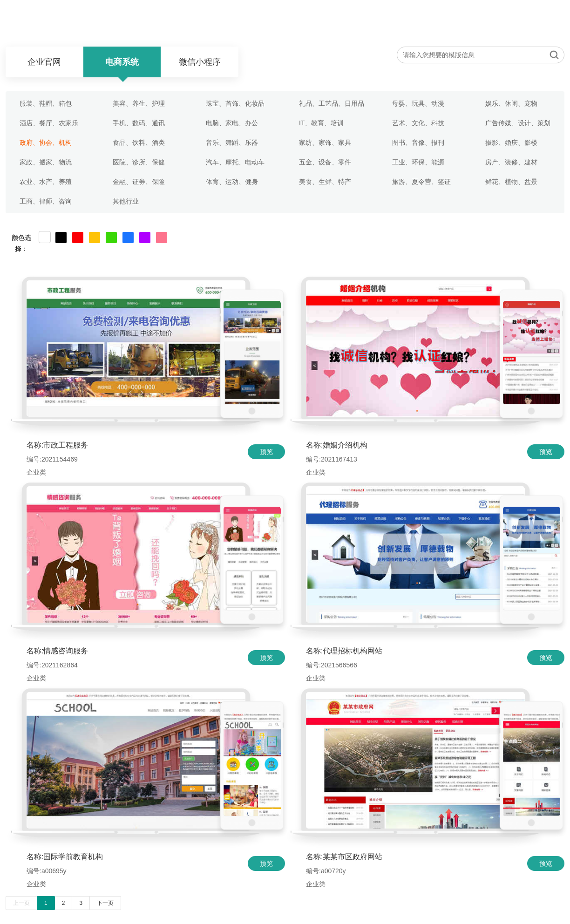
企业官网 (44, 62)
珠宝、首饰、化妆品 (235, 103)
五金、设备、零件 (325, 162)
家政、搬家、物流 (46, 162)
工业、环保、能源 (418, 162)
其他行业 (126, 201)
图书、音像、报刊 (418, 143)
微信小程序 (200, 62)
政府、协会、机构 (46, 143)
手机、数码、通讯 (139, 123)
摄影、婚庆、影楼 (511, 143)
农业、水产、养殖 (46, 182)
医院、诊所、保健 (139, 162)
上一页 (21, 903)
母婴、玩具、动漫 (418, 103)
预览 (266, 452)
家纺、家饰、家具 (325, 143)
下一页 (105, 903)
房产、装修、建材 (511, 162)
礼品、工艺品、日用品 (332, 103)
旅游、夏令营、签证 (421, 182)
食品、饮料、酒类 (139, 143)
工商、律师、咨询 (46, 201)
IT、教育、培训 (321, 123)
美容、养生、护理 (139, 103)
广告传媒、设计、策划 (518, 123)
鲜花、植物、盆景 (511, 182)
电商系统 (122, 62)
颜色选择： (21, 238)
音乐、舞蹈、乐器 (232, 143)
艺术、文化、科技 (418, 123)
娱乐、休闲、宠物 (511, 103)
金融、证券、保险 (139, 182)
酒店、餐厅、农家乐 (49, 123)
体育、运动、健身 (232, 182)
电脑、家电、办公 (232, 123)
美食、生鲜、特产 (325, 182)
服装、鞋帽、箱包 (46, 103)
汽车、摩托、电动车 (236, 162)
